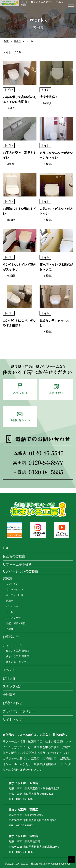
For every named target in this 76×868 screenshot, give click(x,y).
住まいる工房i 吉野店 (18, 662)
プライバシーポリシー (19, 711)
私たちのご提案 (14, 556)
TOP (6, 41)
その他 (10, 629)
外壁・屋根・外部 (16, 623)
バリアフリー (13, 618)
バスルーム (12, 606)
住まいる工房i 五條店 (18, 651)
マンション (12, 584)
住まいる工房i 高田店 (18, 656)
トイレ (10, 612)
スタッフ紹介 (12, 686)
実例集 (17, 41)
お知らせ (9, 678)
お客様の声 (11, 637)
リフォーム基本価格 (17, 564)
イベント (9, 670)
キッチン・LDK (14, 595)
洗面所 (10, 601)
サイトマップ (12, 720)
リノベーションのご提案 (20, 571)
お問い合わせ (12, 703)
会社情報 (9, 695)
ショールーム (12, 645)
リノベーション (15, 589)
